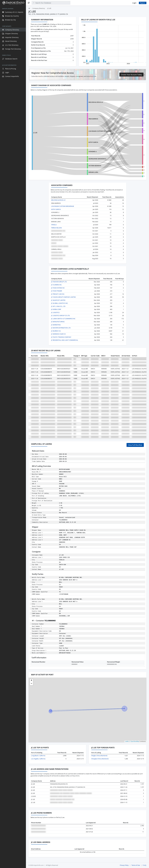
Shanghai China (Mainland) (100, 759)
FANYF (120, 173)
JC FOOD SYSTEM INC (58, 288)
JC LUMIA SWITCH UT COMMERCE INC (63, 319)
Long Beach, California (38, 756)
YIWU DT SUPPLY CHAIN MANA (128, 131)
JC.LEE (35, 133)
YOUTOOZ (121, 167)
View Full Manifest (135, 445)
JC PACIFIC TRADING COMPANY (61, 337)
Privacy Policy (124, 865)
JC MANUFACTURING (58, 322)
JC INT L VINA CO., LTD (58, 306)
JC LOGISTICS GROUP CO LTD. (61, 315)
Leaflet (127, 741)
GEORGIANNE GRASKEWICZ (84, 159)
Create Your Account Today (131, 75)
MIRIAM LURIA (80, 172)
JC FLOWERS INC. (57, 285)
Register (143, 3)
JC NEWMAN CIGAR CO (58, 334)
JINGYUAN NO (122, 114)
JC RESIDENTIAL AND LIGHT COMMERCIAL (65, 340)
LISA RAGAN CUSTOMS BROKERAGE (87, 131)
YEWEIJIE (121, 176)
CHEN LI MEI (122, 155)
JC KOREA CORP (56, 309)
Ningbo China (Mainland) (99, 756)
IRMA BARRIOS (80, 119)
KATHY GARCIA (80, 142)
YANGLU (54, 225)
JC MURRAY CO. (56, 331)
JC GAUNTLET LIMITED (58, 300)
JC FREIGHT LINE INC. (58, 294)
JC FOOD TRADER (57, 291)
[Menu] (29, 3)
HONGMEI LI (80, 151)
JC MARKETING (56, 325)
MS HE (120, 139)
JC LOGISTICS (55, 312)
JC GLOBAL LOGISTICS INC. (60, 303)
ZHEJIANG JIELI (123, 170)
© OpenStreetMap (134, 741)
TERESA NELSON (56, 228)
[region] (13, 437)
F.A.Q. (145, 865)
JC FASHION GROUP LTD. (59, 282)
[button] (31, 680)
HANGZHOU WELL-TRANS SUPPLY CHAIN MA (132, 101)
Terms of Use (136, 865)
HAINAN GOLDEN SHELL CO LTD (128, 123)
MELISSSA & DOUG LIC (83, 102)
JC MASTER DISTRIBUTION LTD (61, 328)
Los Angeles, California (38, 759)
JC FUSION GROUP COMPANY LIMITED (63, 297)
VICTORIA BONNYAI (82, 166)
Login (134, 3)
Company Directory (39, 8)
